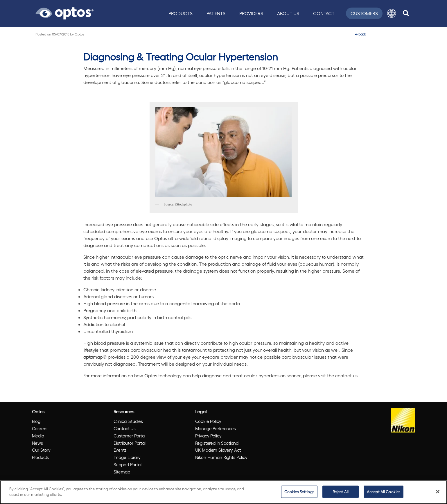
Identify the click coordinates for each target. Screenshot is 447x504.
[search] (406, 13)
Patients (216, 13)
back (360, 34)
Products (181, 13)
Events (120, 450)
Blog (36, 421)
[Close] (438, 492)
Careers (40, 428)
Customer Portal (130, 436)
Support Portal (128, 464)
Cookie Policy (208, 421)
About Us (288, 13)
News (37, 443)
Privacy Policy (208, 436)
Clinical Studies (128, 421)
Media (38, 436)
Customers (364, 13)
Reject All (341, 492)
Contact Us (125, 428)
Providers (251, 13)
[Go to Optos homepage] (64, 12)
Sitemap (122, 472)
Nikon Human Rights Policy (221, 457)
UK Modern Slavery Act (218, 450)
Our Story (41, 450)
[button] (392, 13)
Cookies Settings (299, 492)
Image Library (127, 457)
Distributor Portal (130, 443)
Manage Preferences (216, 428)
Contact (324, 13)
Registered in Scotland (217, 443)
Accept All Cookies (384, 492)
